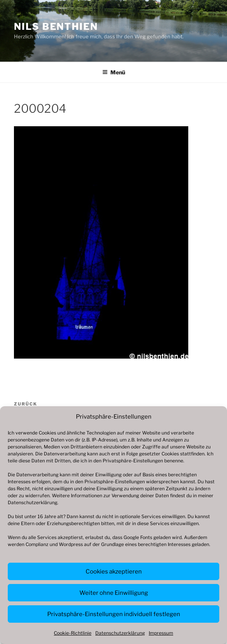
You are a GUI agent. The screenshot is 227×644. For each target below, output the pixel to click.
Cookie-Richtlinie (73, 633)
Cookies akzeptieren (114, 572)
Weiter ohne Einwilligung (114, 593)
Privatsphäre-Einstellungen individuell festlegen (114, 614)
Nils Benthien (56, 27)
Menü (114, 72)
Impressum (161, 633)
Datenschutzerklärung (33, 502)
